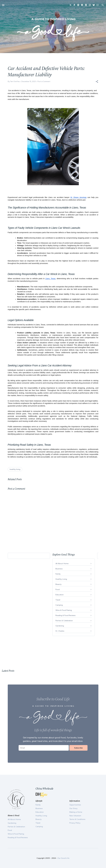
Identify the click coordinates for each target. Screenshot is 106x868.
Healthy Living (61, 579)
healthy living (15, 469)
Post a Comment (44, 81)
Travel (58, 600)
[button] (97, 82)
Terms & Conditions (77, 819)
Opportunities (75, 805)
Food (58, 589)
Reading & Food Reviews (66, 615)
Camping (59, 605)
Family (58, 574)
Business (59, 569)
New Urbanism (75, 816)
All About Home (62, 564)
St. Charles (60, 631)
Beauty (58, 584)
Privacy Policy (75, 823)
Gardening (60, 626)
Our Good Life (63, 858)
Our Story (73, 808)
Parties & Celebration (64, 621)
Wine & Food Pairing (64, 610)
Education (60, 595)
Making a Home (76, 812)
